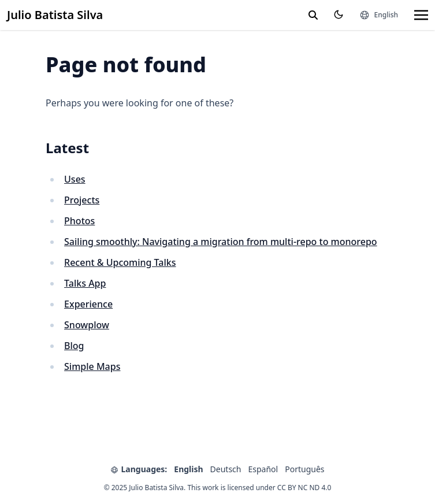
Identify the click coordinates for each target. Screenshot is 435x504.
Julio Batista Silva (55, 15)
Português (304, 469)
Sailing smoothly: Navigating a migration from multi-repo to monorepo (221, 242)
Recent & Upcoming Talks (120, 262)
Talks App (85, 283)
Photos (79, 221)
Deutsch (226, 469)
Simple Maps (92, 366)
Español (263, 469)
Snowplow (87, 325)
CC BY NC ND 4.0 (304, 488)
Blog (74, 346)
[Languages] (379, 15)
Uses (75, 179)
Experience (88, 304)
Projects (82, 200)
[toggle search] (313, 15)
